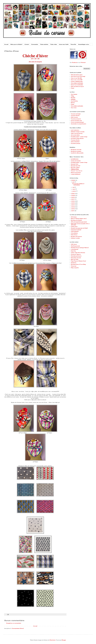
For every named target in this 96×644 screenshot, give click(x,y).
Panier (73, 88)
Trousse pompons (76, 119)
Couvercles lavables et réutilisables (78, 184)
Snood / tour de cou (77, 171)
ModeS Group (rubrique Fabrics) (80, 248)
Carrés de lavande (76, 161)
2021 (73, 193)
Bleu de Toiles (75, 259)
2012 (73, 209)
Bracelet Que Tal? (76, 166)
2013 (73, 207)
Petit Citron (74, 235)
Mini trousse (74, 117)
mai (74, 187)
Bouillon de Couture (76, 236)
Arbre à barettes (75, 142)
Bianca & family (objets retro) (79, 219)
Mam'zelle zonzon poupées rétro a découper (80, 224)
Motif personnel (75, 246)
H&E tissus (74, 244)
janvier (74, 191)
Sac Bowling (74, 101)
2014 (73, 205)
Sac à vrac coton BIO (77, 80)
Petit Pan (73, 251)
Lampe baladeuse (76, 174)
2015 (73, 203)
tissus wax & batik (64, 44)
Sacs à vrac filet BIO (76, 78)
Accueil (6, 44)
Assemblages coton (84, 44)
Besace (73, 103)
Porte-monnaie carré (76, 121)
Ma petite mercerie (76, 258)
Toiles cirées (54, 44)
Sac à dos (74, 108)
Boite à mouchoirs (76, 172)
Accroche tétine (75, 135)
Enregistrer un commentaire (14, 623)
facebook (75, 62)
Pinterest (83, 62)
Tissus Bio (73, 44)
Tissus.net (74, 266)
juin (74, 182)
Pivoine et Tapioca (76, 254)
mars (74, 189)
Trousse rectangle (76, 114)
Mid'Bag (73, 99)
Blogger (64, 640)
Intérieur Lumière (75, 238)
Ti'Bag (72, 96)
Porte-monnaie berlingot (77, 122)
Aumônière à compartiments (79, 124)
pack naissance (75, 130)
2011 (73, 211)
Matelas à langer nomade (78, 132)
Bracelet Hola (75, 164)
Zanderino (74, 263)
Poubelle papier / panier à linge (79, 137)
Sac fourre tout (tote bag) (78, 76)
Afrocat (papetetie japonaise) (79, 222)
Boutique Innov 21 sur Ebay (78, 264)
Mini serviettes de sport (77, 86)
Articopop (74, 217)
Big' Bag (73, 98)
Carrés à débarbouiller (77, 81)
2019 (73, 197)
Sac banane (74, 94)
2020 (73, 195)
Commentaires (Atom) (18, 628)
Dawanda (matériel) (76, 230)
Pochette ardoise (76, 143)
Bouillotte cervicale (76, 150)
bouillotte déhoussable (77, 153)
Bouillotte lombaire (76, 151)
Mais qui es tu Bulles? (16, 44)
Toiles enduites (44, 44)
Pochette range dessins (77, 138)
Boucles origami (75, 167)
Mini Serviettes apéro (77, 75)
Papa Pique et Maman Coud (78, 261)
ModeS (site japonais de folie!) (79, 228)
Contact (27, 44)
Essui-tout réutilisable (77, 85)
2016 (73, 201)
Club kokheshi (75, 231)
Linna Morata (75, 249)
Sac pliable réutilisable (77, 83)
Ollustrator (53, 640)
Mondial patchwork (76, 256)
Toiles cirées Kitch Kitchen (78, 253)
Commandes (35, 44)
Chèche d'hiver (75, 169)
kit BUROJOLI (75, 159)
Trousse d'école (75, 115)
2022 (73, 180)
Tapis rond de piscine (77, 133)
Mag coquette (75, 268)
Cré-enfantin (74, 233)
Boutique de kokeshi (76, 220)
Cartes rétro (74, 226)
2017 (73, 199)
